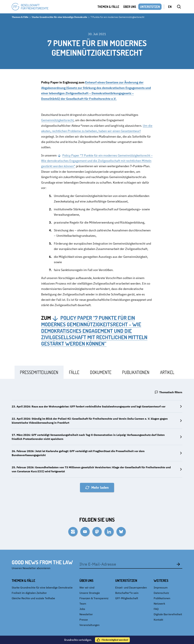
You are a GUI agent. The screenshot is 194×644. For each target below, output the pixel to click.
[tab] (39, 372)
